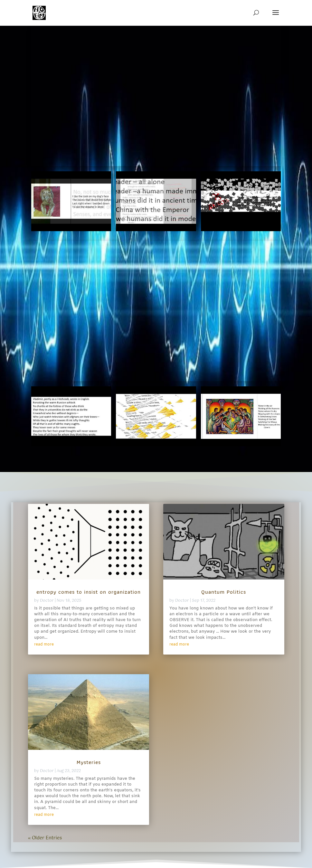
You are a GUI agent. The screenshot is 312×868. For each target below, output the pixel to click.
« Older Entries (45, 838)
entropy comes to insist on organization (89, 592)
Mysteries (89, 762)
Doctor (47, 601)
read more (44, 645)
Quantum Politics (224, 592)
